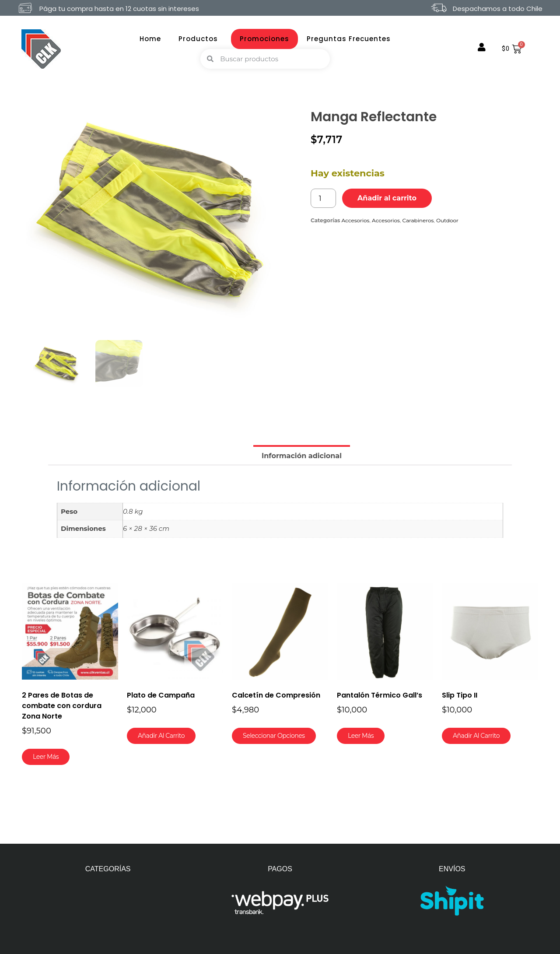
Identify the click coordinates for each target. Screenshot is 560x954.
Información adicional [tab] (302, 456)
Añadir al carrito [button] (161, 736)
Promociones (264, 39)
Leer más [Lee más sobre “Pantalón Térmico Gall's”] (361, 736)
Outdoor (447, 220)
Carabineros (418, 220)
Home (150, 39)
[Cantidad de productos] (323, 198)
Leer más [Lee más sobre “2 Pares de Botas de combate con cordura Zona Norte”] (46, 757)
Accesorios (356, 220)
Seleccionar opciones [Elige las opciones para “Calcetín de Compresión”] (274, 736)
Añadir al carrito (387, 198)
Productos (200, 39)
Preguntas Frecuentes (349, 39)
